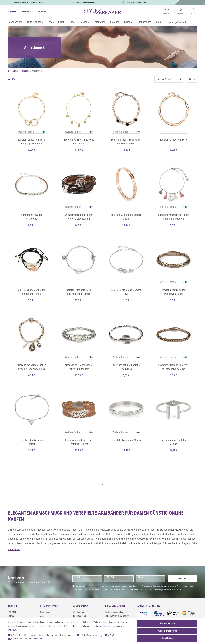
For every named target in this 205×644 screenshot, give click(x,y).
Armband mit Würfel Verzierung (31, 217)
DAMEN (12, 12)
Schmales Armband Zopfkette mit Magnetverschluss (173, 367)
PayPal (113, 635)
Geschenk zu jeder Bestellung (138, 2)
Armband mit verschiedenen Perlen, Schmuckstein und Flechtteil (31, 367)
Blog (183, 2)
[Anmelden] (181, 12)
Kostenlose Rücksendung (86, 2)
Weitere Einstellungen (35, 639)
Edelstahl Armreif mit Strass (126, 440)
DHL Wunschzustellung (92, 635)
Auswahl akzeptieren (167, 631)
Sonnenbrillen (15, 22)
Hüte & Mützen (35, 22)
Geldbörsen (99, 22)
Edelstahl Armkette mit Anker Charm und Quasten (174, 217)
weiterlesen (14, 549)
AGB (42, 616)
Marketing (48, 635)
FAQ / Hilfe (13, 612)
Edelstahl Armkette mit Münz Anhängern (79, 142)
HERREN (27, 12)
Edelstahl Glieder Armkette (174, 140)
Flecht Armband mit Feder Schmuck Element (79, 442)
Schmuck (129, 22)
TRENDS (42, 12)
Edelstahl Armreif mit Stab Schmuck (173, 442)
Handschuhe (145, 22)
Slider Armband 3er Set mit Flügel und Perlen (32, 292)
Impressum (45, 612)
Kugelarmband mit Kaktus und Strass (126, 367)
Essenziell (17, 635)
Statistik (33, 635)
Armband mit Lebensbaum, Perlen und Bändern (79, 367)
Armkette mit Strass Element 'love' (126, 292)
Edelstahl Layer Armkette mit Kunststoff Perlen (126, 142)
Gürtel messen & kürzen (116, 612)
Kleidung (115, 22)
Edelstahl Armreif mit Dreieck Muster (126, 217)
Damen (15, 71)
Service (11, 616)
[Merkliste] (167, 12)
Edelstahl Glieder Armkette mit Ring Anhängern (31, 142)
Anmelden (182, 579)
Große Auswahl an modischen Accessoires (29, 2)
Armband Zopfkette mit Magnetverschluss (174, 292)
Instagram (79, 612)
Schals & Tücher (56, 22)
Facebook (79, 616)
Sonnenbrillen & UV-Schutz (117, 616)
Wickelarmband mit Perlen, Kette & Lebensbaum (79, 217)
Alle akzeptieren (167, 623)
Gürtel (72, 22)
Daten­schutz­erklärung (104, 626)
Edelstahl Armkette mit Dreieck (32, 442)
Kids (158, 22)
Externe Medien (67, 635)
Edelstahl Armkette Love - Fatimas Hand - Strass (79, 292)
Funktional (18, 639)
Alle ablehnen (167, 638)
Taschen (84, 22)
